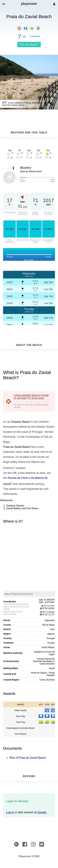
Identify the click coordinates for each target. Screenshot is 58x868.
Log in (10, 812)
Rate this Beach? (29, 44)
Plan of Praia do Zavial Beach (28, 758)
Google (42, 812)
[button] (4, 4)
